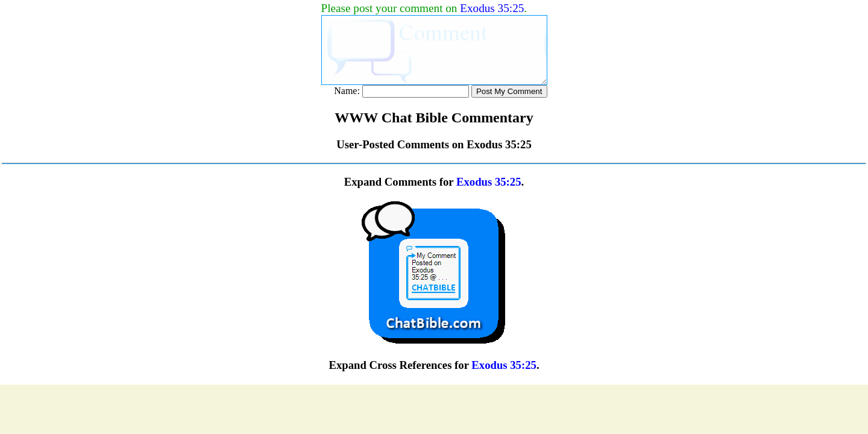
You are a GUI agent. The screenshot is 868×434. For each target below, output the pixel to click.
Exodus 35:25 (492, 8)
